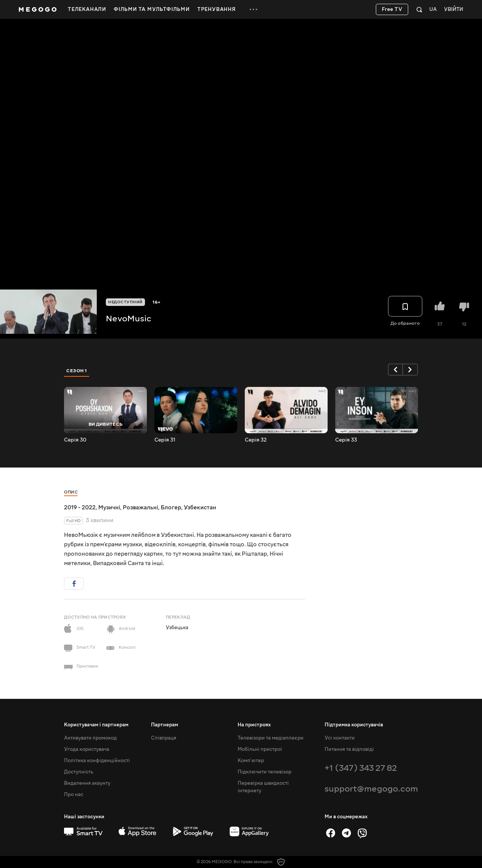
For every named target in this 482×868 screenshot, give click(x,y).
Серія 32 (256, 440)
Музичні (109, 507)
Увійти (454, 10)
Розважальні (140, 507)
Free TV (392, 9)
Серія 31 (165, 440)
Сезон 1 (77, 371)
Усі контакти (340, 738)
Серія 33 (346, 440)
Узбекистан (200, 507)
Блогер (171, 507)
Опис (71, 492)
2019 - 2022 (80, 507)
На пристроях (254, 725)
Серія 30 (75, 440)
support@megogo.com (371, 789)
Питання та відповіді (349, 749)
